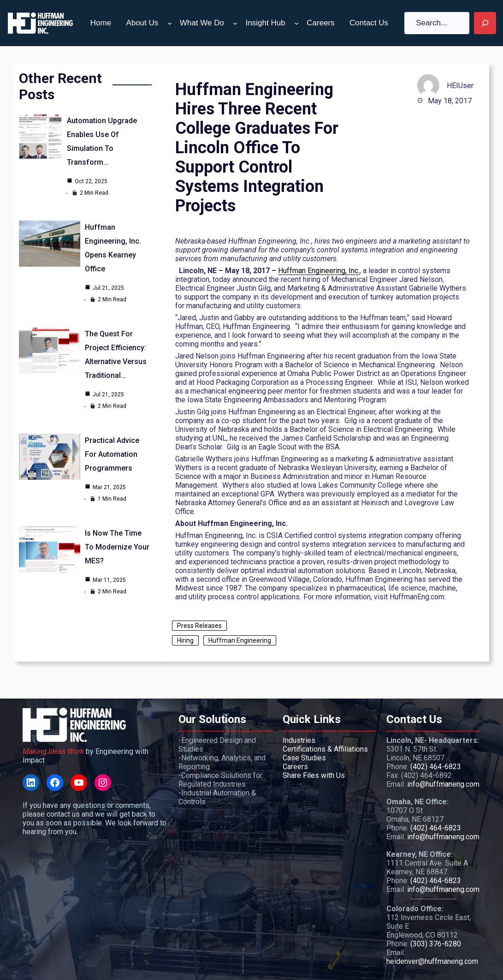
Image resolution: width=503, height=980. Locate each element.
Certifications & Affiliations (325, 749)
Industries (299, 740)
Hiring (185, 640)
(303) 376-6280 (436, 944)
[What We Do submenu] (235, 23)
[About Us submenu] (170, 23)
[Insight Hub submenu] (296, 23)
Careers (295, 767)
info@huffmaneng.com (443, 784)
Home (101, 23)
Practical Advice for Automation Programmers (112, 454)
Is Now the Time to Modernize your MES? (117, 547)
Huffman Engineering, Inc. (319, 271)
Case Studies (304, 758)
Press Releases (199, 626)
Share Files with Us (314, 775)
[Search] (485, 23)
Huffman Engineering (240, 640)
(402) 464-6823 (436, 767)
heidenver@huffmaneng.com (432, 961)
